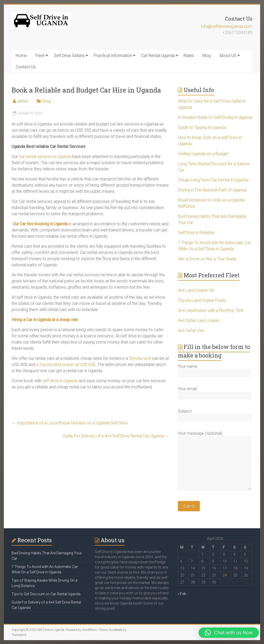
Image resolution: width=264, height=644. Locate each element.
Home (21, 56)
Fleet (40, 56)
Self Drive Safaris (69, 56)
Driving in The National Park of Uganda (212, 190)
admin (23, 101)
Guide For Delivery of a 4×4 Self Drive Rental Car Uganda (116, 436)
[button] (229, 633)
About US (228, 56)
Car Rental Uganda (158, 56)
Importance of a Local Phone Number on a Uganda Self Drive (70, 423)
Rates (189, 56)
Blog (207, 56)
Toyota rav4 (140, 358)
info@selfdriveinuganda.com (227, 26)
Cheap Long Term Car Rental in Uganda (213, 180)
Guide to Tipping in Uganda (202, 127)
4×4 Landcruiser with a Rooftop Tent (211, 310)
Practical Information (113, 56)
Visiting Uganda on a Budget (203, 154)
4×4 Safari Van (191, 331)
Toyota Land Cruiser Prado (202, 300)
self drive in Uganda (60, 381)
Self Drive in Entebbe (196, 233)
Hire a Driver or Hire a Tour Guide (207, 259)
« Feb (182, 594)
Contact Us (26, 67)
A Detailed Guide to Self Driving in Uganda (215, 117)
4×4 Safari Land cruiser (199, 320)
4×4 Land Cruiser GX (196, 290)
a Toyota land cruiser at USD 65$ (66, 365)
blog (47, 101)
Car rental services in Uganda (45, 157)
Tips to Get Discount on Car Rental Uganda (46, 594)
